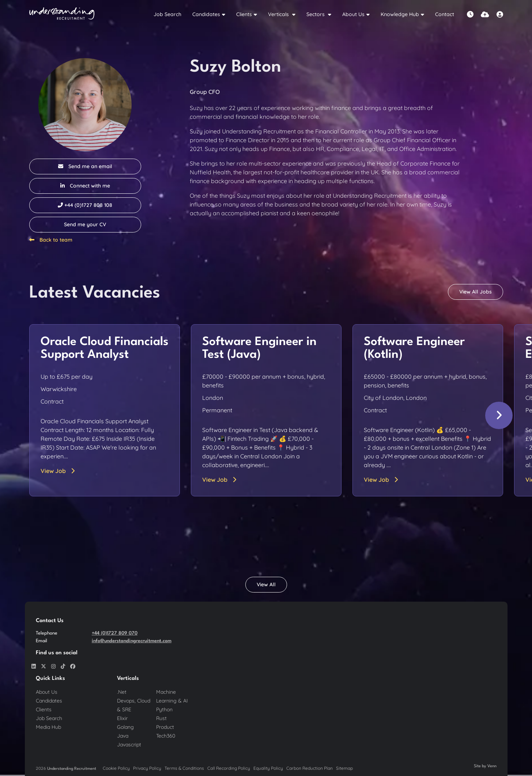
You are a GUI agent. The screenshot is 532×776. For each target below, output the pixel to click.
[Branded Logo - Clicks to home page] (62, 15)
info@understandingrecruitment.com (132, 641)
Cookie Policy (116, 768)
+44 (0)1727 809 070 (115, 633)
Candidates (206, 14)
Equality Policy (268, 768)
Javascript (129, 745)
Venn (492, 766)
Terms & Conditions (184, 768)
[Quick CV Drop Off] (485, 14)
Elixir (122, 718)
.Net (122, 692)
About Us (353, 14)
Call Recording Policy (229, 768)
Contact (445, 14)
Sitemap (344, 768)
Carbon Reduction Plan (310, 768)
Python (164, 709)
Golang (125, 727)
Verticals (279, 14)
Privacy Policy (147, 768)
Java (123, 736)
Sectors (316, 14)
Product (165, 727)
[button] (499, 415)
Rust (161, 718)
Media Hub (48, 727)
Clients (244, 14)
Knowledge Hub (400, 14)
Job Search (167, 14)
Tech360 (166, 736)
